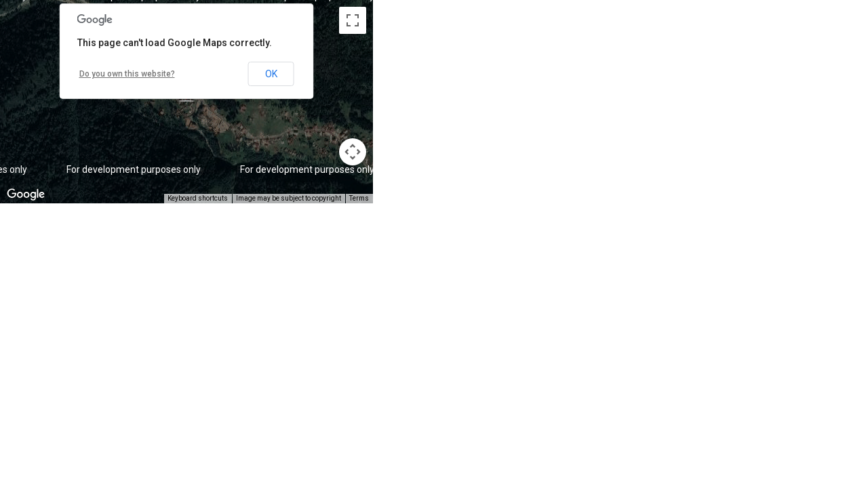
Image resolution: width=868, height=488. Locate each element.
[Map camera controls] (353, 152)
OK (271, 74)
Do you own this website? (127, 74)
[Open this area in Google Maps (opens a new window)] (26, 195)
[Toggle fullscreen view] (353, 20)
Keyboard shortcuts (198, 198)
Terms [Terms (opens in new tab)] (359, 198)
